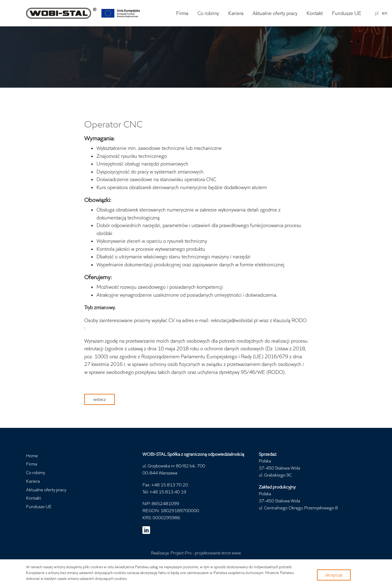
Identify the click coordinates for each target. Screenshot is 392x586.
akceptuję (334, 575)
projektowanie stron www (218, 553)
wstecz (100, 399)
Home (32, 456)
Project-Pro (181, 553)
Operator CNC (113, 124)
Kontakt (315, 13)
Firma (182, 13)
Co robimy (208, 13)
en (385, 13)
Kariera (236, 13)
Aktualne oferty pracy (275, 13)
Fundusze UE (347, 13)
